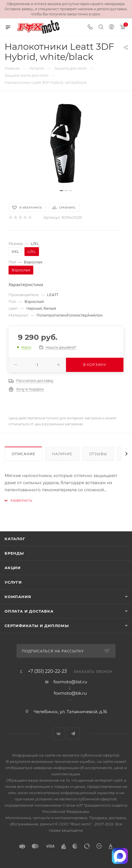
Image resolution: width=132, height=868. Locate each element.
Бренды (14, 553)
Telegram (73, 734)
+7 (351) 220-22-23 (47, 671)
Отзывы (98, 454)
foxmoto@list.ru (70, 682)
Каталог (15, 539)
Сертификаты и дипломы (37, 626)
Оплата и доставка (29, 611)
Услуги (13, 582)
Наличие (62, 454)
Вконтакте (59, 734)
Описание (23, 454)
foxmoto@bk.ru (70, 693)
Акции (13, 568)
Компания (18, 597)
